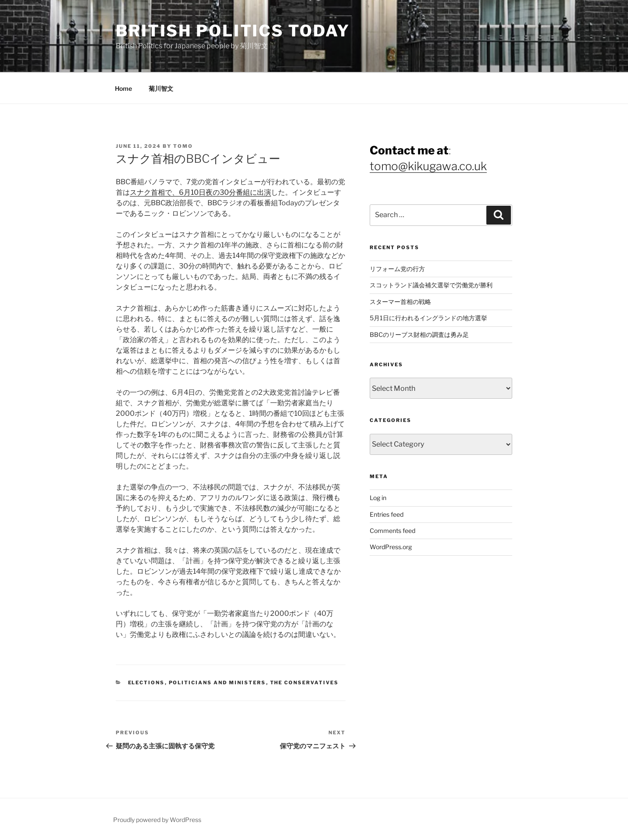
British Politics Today (233, 31)
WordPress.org (391, 547)
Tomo (183, 146)
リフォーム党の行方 (397, 269)
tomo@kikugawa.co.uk (428, 166)
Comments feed (392, 531)
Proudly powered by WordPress (157, 820)
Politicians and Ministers (218, 683)
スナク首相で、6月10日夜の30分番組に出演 (200, 192)
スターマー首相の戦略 (400, 302)
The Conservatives (305, 683)
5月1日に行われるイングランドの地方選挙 (428, 318)
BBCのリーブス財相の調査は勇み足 (419, 334)
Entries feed (387, 514)
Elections (146, 683)
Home (123, 88)
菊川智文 (161, 88)
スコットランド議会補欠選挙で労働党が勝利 (431, 285)
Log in (378, 498)
